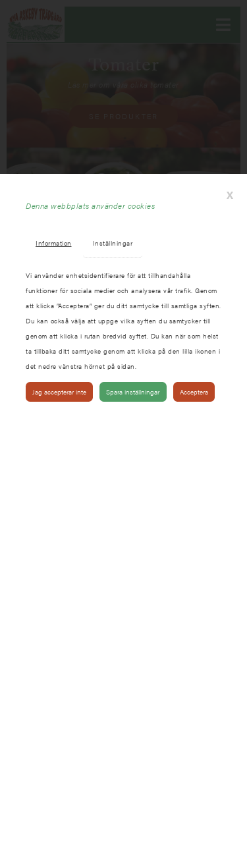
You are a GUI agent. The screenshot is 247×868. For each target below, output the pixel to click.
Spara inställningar (133, 392)
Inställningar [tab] (113, 243)
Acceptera (194, 392)
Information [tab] (54, 243)
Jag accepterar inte (59, 392)
